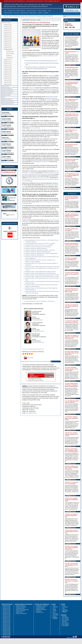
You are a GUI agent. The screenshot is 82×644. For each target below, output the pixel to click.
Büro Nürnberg (65, 624)
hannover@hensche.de (9, 134)
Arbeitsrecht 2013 (8, 60)
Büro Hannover (66, 620)
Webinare (40, 13)
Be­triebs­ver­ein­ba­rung (51, 97)
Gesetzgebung (9, 58)
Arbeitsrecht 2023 (8, 31)
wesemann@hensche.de (38, 342)
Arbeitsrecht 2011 (8, 64)
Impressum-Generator (8, 13)
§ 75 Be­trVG (49, 100)
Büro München (65, 623)
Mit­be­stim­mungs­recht (35, 89)
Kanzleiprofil (46, 13)
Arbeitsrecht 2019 (8, 39)
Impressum (65, 610)
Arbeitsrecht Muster (24, 13)
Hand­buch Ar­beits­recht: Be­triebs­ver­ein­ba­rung (36, 248)
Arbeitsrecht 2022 (8, 33)
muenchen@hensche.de (9, 146)
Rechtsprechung (10, 51)
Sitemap (55, 616)
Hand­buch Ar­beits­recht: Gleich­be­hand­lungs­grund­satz (38, 252)
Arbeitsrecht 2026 (8, 25)
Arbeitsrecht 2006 (8, 74)
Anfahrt (4, 116)
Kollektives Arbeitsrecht (41, 610)
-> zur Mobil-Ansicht (7, 20)
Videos (4, 97)
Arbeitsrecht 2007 (8, 72)
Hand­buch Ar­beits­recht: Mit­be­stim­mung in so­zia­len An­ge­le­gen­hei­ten (41, 253)
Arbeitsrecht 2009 (8, 68)
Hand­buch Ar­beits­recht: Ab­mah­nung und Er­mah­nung (38, 247)
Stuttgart (44, 16)
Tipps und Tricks (6, 87)
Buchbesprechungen (21, 606)
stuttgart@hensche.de (8, 159)
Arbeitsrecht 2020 (8, 37)
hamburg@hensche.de (8, 127)
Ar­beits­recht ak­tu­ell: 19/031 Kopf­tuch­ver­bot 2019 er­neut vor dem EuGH (42, 267)
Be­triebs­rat (31, 88)
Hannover (22, 16)
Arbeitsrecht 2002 (8, 82)
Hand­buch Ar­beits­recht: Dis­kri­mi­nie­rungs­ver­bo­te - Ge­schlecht (40, 250)
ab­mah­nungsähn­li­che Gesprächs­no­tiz (40, 162)
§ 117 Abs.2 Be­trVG (34, 128)
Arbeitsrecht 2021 (8, 35)
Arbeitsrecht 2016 (8, 45)
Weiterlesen (69, 49)
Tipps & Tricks (16, 13)
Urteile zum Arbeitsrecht (42, 11)
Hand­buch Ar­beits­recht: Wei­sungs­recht (35, 255)
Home (5, 11)
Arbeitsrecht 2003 (8, 80)
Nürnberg (38, 16)
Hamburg (16, 16)
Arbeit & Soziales (10, 53)
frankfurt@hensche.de (8, 121)
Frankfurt (10, 16)
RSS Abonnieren (56, 361)
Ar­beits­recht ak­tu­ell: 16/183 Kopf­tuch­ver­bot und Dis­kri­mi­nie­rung (40, 273)
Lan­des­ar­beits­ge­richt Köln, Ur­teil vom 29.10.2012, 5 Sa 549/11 (40, 243)
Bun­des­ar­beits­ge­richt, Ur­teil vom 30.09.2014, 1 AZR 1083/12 (40, 301)
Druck (54, 608)
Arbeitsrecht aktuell (11, 11)
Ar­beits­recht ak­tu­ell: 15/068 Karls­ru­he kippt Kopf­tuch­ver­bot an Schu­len (42, 276)
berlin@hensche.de (8, 115)
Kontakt (55, 611)
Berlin (5, 16)
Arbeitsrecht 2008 (8, 70)
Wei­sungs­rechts (50, 76)
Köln (27, 16)
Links (54, 612)
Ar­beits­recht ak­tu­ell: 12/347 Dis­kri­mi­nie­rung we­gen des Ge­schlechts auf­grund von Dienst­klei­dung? (41, 179)
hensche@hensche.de (38, 320)
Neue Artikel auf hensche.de (22, 610)
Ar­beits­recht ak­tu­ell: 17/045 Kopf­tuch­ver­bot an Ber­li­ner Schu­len (40, 272)
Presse (50, 11)
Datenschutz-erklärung (65, 611)
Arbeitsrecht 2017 (8, 43)
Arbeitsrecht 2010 (8, 66)
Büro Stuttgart (65, 626)
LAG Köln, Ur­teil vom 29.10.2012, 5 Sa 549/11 (38, 178)
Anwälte (49, 16)
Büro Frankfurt (65, 618)
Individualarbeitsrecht (41, 607)
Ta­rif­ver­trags (28, 126)
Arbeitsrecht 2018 (8, 41)
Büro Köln (64, 622)
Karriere (55, 610)
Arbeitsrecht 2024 (8, 29)
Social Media (56, 615)
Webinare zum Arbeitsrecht (8, 102)
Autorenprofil (29, 358)
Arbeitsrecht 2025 (8, 27)
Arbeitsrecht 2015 (8, 47)
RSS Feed (55, 614)
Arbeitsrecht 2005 (8, 76)
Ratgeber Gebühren (33, 13)
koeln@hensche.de (8, 140)
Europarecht (9, 55)
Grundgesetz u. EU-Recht (42, 606)
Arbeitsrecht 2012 (8, 62)
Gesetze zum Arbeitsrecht (31, 11)
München (32, 16)
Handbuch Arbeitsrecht (21, 11)
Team (63, 608)
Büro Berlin (65, 616)
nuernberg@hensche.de (9, 153)
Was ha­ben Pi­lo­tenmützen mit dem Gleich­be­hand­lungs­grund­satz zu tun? (41, 61)
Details (8, 116)
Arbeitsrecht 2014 (8, 49)
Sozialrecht (39, 611)
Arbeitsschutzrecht (40, 608)
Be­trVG (30, 123)
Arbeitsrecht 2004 (8, 78)
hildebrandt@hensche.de (38, 331)
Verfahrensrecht (40, 612)
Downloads (55, 607)
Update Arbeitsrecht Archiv (8, 104)
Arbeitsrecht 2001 (8, 84)
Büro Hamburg (65, 619)
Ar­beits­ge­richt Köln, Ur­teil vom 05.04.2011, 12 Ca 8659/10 (39, 245)
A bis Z (54, 606)
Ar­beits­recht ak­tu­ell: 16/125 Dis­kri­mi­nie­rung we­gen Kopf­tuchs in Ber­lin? (42, 275)
